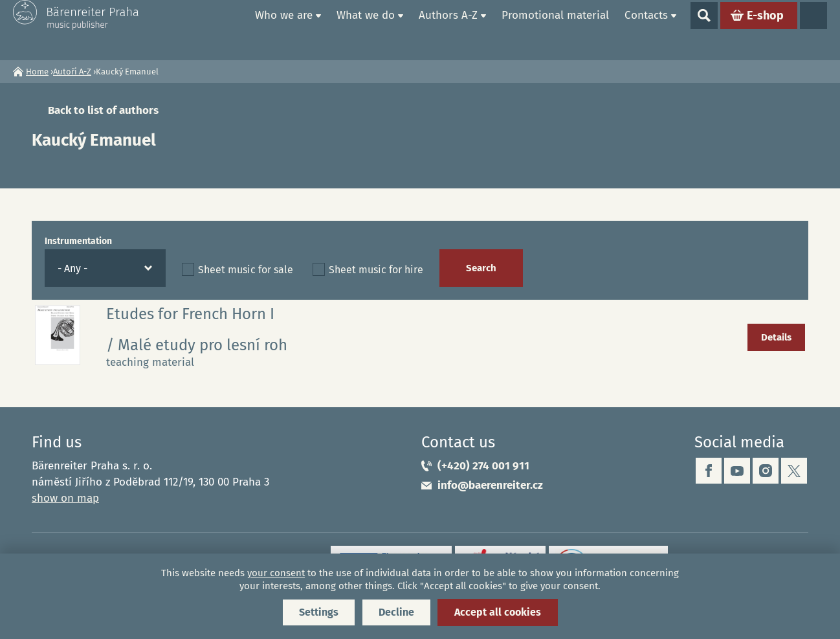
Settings (319, 612)
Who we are (284, 29)
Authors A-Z (448, 29)
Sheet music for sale (246, 270)
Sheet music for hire (376, 270)
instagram (766, 471)
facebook (709, 471)
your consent (276, 573)
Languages (813, 30)
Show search (704, 30)
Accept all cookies (498, 612)
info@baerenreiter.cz (490, 485)
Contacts (646, 29)
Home (232, 30)
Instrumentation (78, 241)
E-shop (765, 30)
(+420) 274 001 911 (483, 466)
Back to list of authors (103, 110)
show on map (65, 498)
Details (776, 337)
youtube (737, 471)
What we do (366, 29)
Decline (396, 612)
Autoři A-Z (72, 72)
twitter (794, 471)
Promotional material (555, 29)
